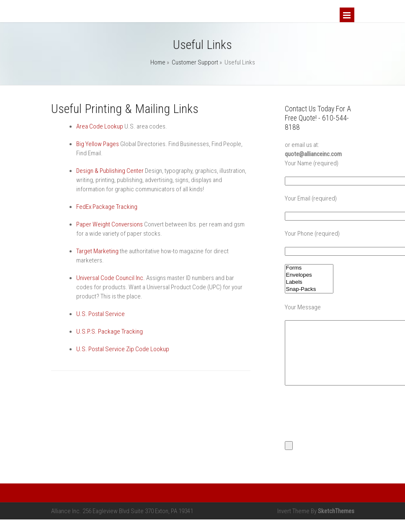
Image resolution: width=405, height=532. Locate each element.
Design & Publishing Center (110, 171)
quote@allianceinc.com (313, 154)
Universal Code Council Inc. (111, 278)
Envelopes (309, 275)
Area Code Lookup (100, 126)
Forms (309, 268)
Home (158, 62)
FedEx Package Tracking (107, 207)
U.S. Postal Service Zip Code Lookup (123, 349)
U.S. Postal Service (101, 314)
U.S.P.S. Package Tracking (110, 332)
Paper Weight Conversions (110, 224)
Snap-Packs (309, 289)
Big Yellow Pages (98, 144)
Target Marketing (97, 251)
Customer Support (195, 62)
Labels (309, 282)
